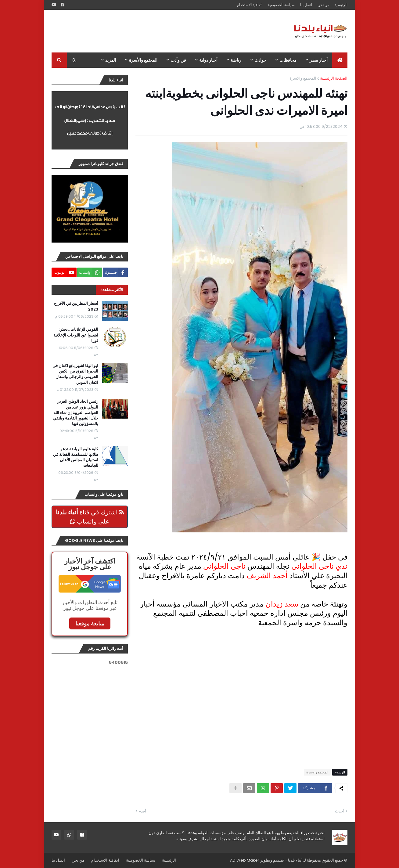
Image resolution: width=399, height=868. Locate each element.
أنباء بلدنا (295, 860)
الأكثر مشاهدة (112, 290)
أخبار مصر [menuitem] (319, 60)
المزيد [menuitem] (111, 60)
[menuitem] (340, 60)
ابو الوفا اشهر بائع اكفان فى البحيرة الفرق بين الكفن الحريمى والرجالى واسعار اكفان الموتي (75, 374)
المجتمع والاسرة (303, 78)
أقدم (142, 811)
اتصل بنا (306, 5)
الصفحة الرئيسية (334, 78)
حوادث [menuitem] (260, 60)
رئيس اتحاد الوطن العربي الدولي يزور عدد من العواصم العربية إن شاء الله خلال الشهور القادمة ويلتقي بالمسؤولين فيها (76, 413)
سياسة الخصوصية (281, 5)
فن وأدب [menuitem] (178, 60)
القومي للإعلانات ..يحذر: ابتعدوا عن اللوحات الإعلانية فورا (76, 335)
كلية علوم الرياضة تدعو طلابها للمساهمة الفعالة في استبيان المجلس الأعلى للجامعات (76, 457)
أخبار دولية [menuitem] (208, 60)
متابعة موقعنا (90, 623)
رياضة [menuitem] (236, 60)
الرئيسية (341, 5)
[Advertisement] (163, 31)
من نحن (323, 5)
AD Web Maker (245, 860)
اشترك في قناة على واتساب (90, 517)
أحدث (340, 811)
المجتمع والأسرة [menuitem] (143, 60)
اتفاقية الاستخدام (250, 5)
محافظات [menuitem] (288, 60)
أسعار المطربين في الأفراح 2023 (76, 306)
